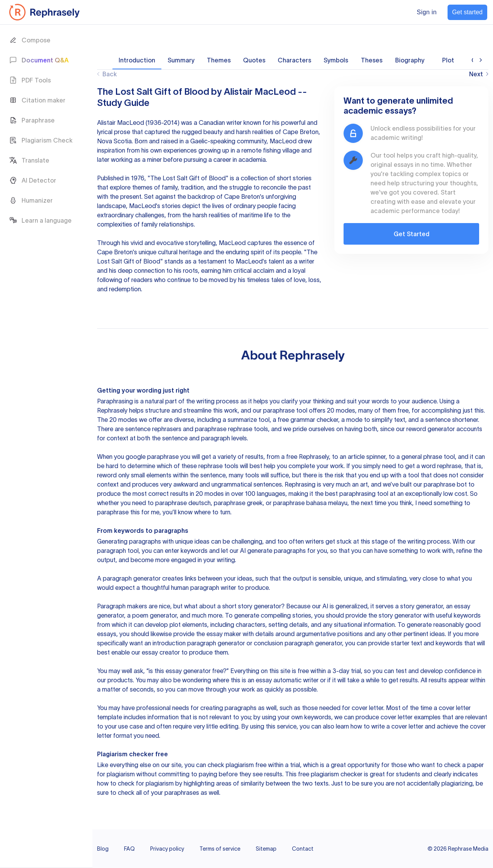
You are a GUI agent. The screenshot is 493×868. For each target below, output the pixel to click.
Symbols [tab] (336, 60)
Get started (467, 12)
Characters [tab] (294, 60)
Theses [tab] (372, 60)
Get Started (412, 234)
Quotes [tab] (254, 60)
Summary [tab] (181, 60)
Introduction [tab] (137, 60)
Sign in (427, 12)
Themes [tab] (219, 60)
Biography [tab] (410, 60)
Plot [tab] (448, 60)
